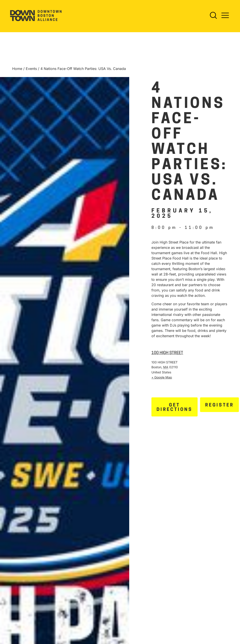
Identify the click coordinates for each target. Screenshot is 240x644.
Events (31, 71)
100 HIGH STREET (167, 356)
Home (17, 71)
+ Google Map (162, 380)
